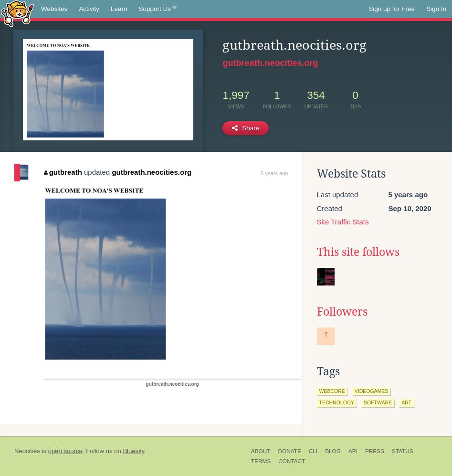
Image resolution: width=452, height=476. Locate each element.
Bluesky (134, 451)
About (261, 451)
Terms (261, 461)
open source (65, 451)
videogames (372, 391)
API (353, 451)
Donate (289, 451)
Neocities (27, 451)
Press (375, 451)
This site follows (358, 252)
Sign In (436, 9)
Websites (54, 9)
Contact (292, 461)
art (406, 402)
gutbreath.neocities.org (270, 63)
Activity (89, 9)
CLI (313, 451)
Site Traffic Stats (343, 222)
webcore (332, 391)
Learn (119, 9)
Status (403, 451)
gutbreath (63, 172)
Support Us (158, 9)
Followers (342, 312)
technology (337, 402)
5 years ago (274, 173)
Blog (333, 451)
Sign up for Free (392, 9)
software (378, 402)
